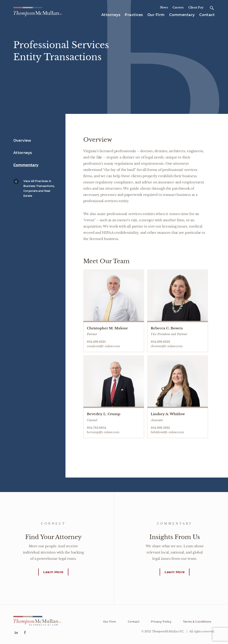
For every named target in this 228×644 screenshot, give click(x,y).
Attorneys (111, 15)
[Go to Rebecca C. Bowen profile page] (178, 296)
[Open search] (212, 8)
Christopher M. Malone (107, 328)
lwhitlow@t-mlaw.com (167, 432)
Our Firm (156, 15)
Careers (178, 7)
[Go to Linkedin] (16, 633)
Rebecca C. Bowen (167, 328)
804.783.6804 (97, 428)
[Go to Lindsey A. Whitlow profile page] (178, 381)
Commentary (182, 15)
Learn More (53, 572)
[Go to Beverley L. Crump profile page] (114, 381)
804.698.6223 (160, 342)
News (164, 7)
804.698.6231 (96, 342)
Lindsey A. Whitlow (168, 414)
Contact (207, 15)
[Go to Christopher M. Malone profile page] (114, 296)
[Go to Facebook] (25, 633)
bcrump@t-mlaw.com (103, 432)
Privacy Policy (161, 622)
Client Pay (196, 7)
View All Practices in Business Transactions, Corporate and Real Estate (34, 188)
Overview (22, 140)
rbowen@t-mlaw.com (167, 346)
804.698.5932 (160, 428)
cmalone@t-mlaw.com (103, 346)
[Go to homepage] (38, 12)
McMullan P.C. (168, 631)
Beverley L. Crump (104, 414)
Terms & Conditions (197, 622)
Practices (134, 15)
